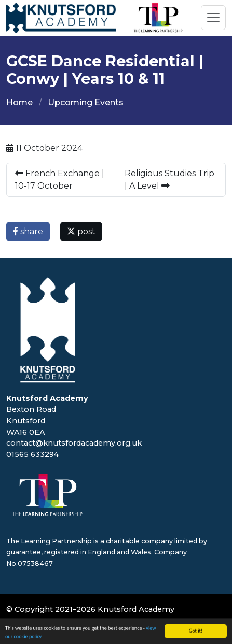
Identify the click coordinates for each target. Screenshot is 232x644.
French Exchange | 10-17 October (60, 180)
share (28, 231)
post (81, 231)
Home (19, 102)
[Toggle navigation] (213, 18)
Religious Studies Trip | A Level (169, 180)
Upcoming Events (86, 102)
